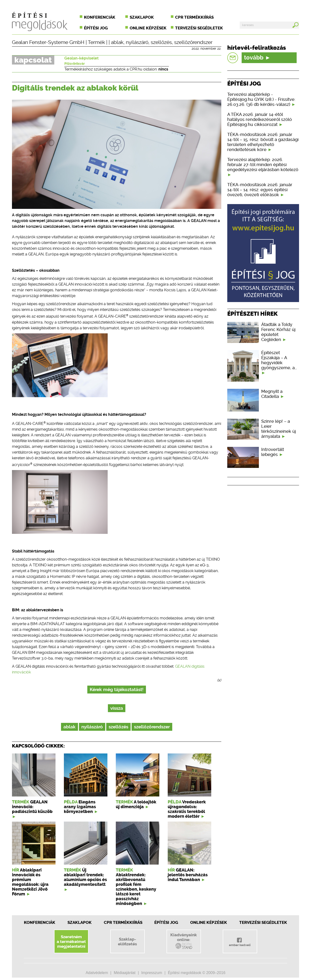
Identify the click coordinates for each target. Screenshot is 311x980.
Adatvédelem (97, 973)
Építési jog (96, 28)
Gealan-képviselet (81, 58)
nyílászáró (137, 42)
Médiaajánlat (125, 973)
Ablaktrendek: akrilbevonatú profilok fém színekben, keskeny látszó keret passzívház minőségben (136, 889)
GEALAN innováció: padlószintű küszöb (32, 807)
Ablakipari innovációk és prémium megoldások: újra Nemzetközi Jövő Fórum (30, 882)
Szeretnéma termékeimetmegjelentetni (71, 942)
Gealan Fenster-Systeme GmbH (48, 42)
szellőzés (161, 42)
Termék (96, 42)
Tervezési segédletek (199, 28)
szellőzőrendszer (193, 42)
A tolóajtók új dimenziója (136, 804)
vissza (117, 708)
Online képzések (148, 28)
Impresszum (152, 973)
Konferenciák (100, 17)
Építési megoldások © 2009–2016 (197, 973)
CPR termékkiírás (194, 17)
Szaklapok (142, 17)
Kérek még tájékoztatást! (117, 690)
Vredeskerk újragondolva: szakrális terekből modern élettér (187, 809)
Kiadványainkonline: (184, 941)
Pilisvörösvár (75, 64)
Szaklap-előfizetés (127, 942)
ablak (117, 42)
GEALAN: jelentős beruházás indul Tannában (188, 875)
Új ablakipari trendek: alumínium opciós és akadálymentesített (85, 877)
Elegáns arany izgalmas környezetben (80, 807)
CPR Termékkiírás (123, 922)
